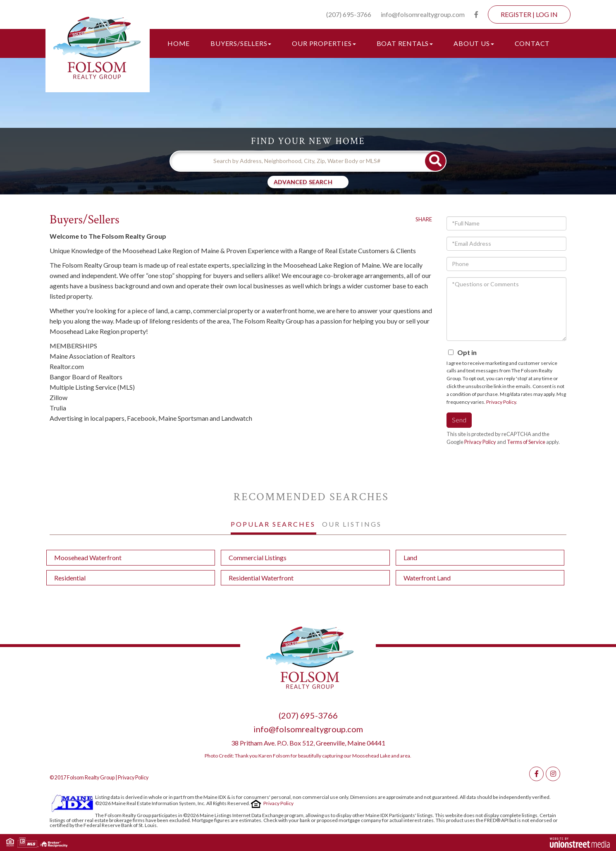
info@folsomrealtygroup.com (423, 14)
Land (410, 557)
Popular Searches (273, 524)
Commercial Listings (258, 557)
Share (424, 219)
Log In (547, 14)
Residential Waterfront (261, 578)
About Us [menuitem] (474, 43)
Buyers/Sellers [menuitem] (241, 43)
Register (516, 14)
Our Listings (352, 524)
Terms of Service (526, 442)
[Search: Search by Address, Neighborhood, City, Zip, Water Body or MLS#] (298, 161)
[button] (435, 161)
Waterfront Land (427, 578)
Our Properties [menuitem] (324, 43)
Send (459, 420)
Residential (70, 578)
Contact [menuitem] (532, 43)
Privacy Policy (501, 402)
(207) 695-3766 (349, 14)
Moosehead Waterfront (88, 557)
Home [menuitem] (179, 43)
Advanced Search (303, 182)
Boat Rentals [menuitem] (405, 43)
